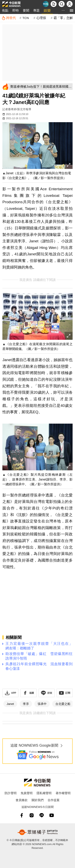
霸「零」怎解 (63, 18)
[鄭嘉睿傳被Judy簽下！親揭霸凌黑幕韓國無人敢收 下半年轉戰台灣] (41, 87)
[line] (42, 815)
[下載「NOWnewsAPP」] (10, 693)
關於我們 (38, 800)
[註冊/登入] (70, 4)
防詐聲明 (11, 793)
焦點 (5, 10)
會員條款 (22, 800)
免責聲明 (27, 793)
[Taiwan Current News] (46, 4)
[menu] (71, 10)
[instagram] (32, 815)
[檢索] (62, 4)
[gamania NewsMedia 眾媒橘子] (38, 832)
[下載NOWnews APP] (54, 4)
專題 (36, 10)
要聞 (26, 10)
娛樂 (47, 11)
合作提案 (54, 800)
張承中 (42, 704)
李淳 (26, 704)
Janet (10, 704)
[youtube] (52, 815)
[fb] (22, 815)
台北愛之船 (63, 704)
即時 (16, 10)
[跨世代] (9, 18)
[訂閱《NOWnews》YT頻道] (65, 693)
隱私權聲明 (44, 793)
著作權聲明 (63, 793)
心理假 (41, 18)
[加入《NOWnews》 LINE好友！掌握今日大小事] (47, 693)
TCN (26, 18)
